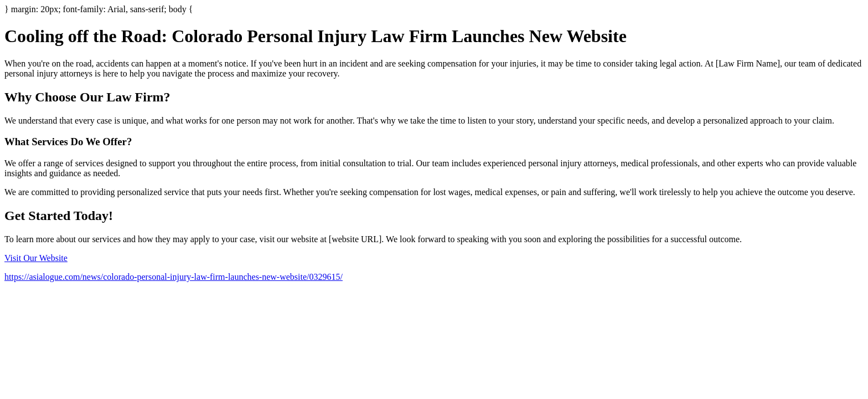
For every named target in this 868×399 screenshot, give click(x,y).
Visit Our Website (36, 258)
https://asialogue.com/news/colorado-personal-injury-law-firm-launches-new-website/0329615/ (174, 277)
